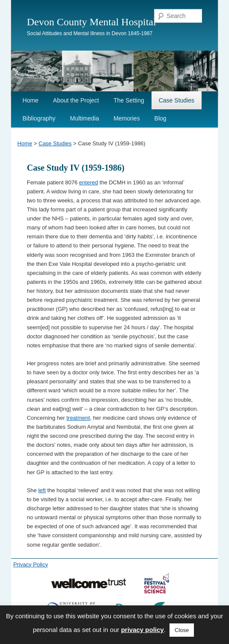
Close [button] (182, 630)
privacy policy (143, 630)
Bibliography (39, 118)
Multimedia (85, 118)
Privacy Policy (31, 564)
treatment (78, 418)
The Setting (129, 100)
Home (31, 100)
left (42, 490)
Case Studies (177, 100)
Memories (126, 118)
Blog (161, 118)
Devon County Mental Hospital (92, 22)
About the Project (76, 100)
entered (89, 182)
